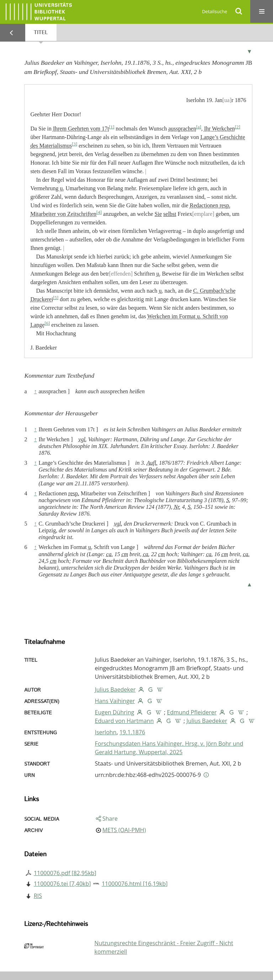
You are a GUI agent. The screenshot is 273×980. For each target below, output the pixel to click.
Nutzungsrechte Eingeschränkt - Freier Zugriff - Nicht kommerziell (164, 947)
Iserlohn (106, 732)
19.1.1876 (132, 732)
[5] (56, 298)
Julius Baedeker (115, 689)
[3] (74, 144)
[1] (112, 127)
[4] (99, 212)
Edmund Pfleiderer (192, 712)
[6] (47, 323)
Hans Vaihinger (115, 701)
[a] (199, 127)
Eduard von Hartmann (124, 721)
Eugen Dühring (115, 712)
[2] (238, 127)
